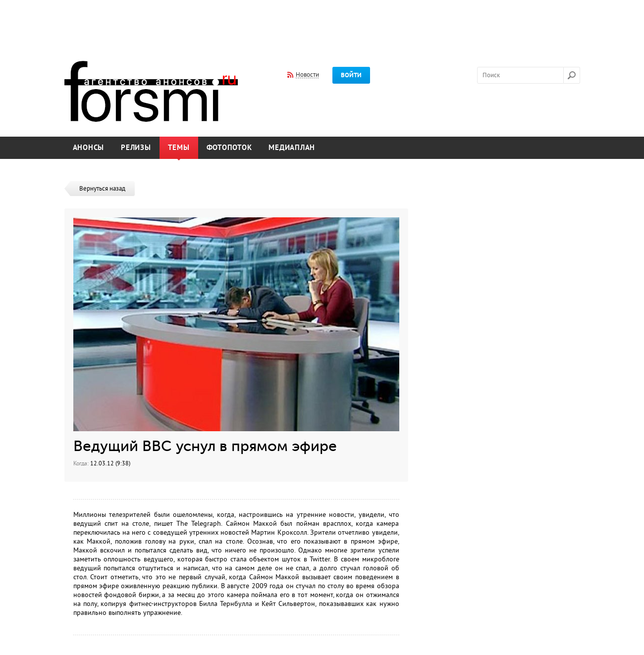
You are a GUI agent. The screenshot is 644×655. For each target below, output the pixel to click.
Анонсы (89, 148)
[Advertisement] (322, 24)
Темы (179, 148)
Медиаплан (292, 148)
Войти (351, 75)
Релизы (136, 148)
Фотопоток (229, 148)
